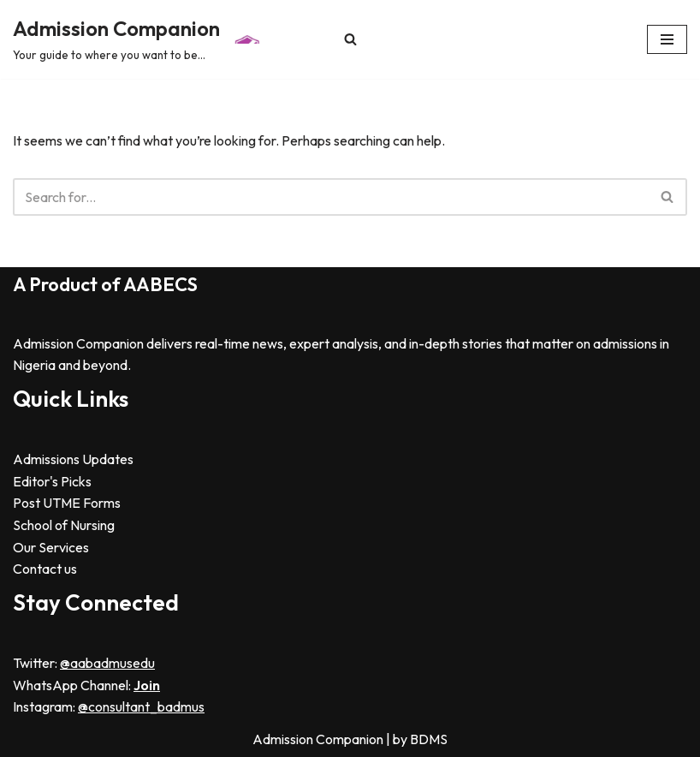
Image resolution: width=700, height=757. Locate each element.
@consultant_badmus (141, 706)
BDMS (429, 739)
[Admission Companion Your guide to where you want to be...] (139, 39)
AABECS (160, 284)
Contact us (45, 569)
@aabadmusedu (107, 663)
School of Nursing (64, 525)
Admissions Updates (73, 459)
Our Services (51, 547)
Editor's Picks (52, 481)
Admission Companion (319, 739)
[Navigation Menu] (667, 39)
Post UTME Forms (67, 503)
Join (147, 685)
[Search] (350, 39)
